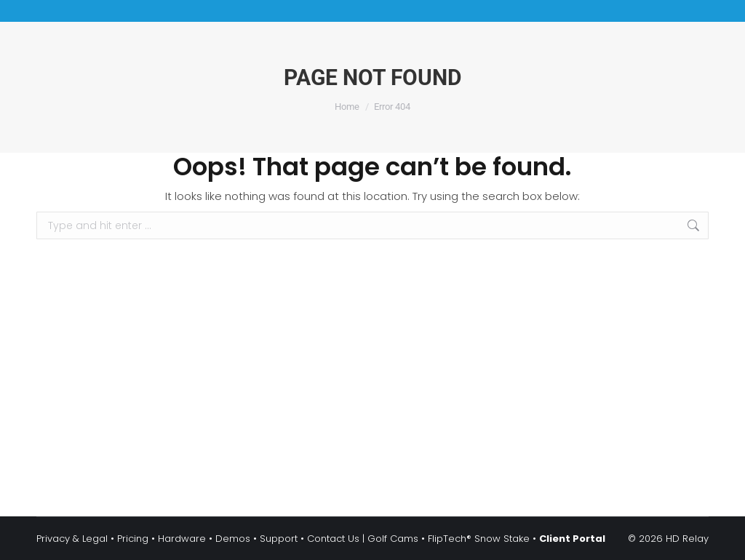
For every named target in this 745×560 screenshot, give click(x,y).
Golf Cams (393, 539)
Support (279, 539)
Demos (233, 539)
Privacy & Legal (72, 539)
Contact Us (333, 539)
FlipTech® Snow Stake (479, 539)
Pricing (133, 539)
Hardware (182, 539)
